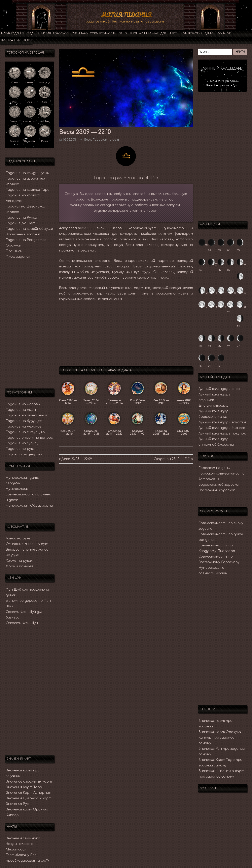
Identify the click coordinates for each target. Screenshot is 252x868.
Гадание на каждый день (27, 173)
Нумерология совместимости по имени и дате (28, 494)
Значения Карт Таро (24, 787)
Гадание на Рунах (21, 217)
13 (213, 293)
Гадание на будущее (24, 421)
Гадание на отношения (26, 415)
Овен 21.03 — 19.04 (68, 402)
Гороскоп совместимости (221, 473)
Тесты (174, 33)
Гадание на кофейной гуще (29, 229)
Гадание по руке (20, 449)
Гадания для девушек (24, 454)
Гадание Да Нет (20, 223)
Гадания (33, 33)
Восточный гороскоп (217, 490)
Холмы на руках (19, 561)
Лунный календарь (153, 33)
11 (241, 279)
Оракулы (13, 245)
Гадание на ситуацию (25, 432)
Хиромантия (11, 40)
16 (241, 293)
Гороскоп (61, 33)
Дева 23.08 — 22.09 (184, 402)
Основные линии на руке (27, 544)
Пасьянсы (14, 251)
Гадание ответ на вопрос (29, 437)
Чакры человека (20, 844)
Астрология (209, 479)
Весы (88, 139)
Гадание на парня (22, 410)
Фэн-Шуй (224, 33)
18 (213, 307)
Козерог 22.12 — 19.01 (138, 432)
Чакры (27, 40)
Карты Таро (79, 33)
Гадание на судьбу (22, 443)
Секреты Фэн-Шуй (22, 623)
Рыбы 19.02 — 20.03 (184, 432)
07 (213, 264)
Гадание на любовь (23, 404)
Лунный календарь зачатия (222, 422)
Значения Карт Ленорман (28, 793)
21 (241, 307)
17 (203, 307)
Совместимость (103, 33)
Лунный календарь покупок (222, 433)
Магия (46, 33)
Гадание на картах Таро (28, 190)
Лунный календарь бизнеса (222, 428)
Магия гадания (13, 33)
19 (222, 307)
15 (232, 293)
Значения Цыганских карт (29, 798)
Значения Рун (17, 804)
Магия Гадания (126, 15)
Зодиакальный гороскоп (219, 484)
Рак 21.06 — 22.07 (138, 402)
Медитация (16, 849)
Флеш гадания (18, 256)
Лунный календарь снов (219, 389)
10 (241, 264)
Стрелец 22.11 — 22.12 (114, 432)
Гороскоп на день (106, 139)
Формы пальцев (19, 566)
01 (203, 245)
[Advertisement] (126, 334)
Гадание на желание (24, 426)
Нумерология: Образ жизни (29, 505)
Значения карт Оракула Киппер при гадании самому (220, 737)
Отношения (128, 33)
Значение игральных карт (29, 781)
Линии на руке (18, 538)
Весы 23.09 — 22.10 (68, 432)
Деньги (210, 33)
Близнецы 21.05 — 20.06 (114, 402)
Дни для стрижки (214, 405)
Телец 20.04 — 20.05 (91, 402)
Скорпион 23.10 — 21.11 (91, 432)
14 (222, 293)
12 (203, 293)
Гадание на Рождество (26, 240)
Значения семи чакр (23, 838)
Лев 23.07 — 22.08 (161, 402)
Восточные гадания (23, 234)
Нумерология (192, 33)
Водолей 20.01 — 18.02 (161, 432)
